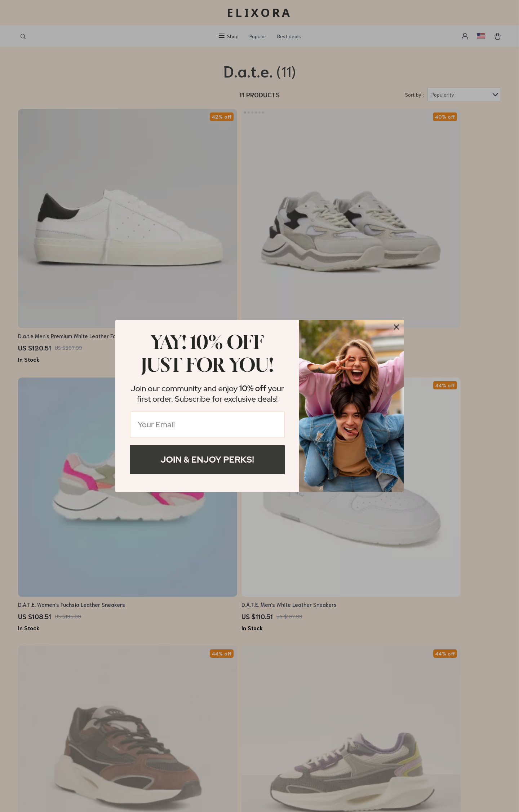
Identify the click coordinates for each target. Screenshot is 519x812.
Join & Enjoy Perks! (207, 460)
